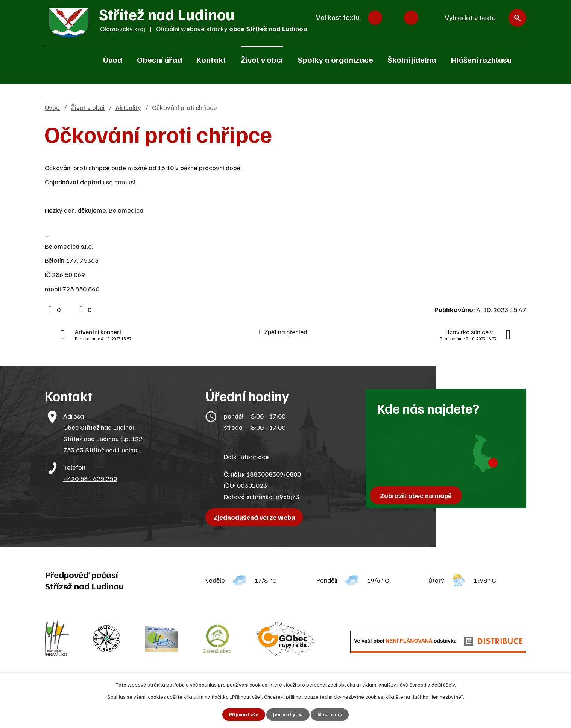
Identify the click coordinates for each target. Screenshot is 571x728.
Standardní (393, 18)
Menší (375, 18)
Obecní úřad (159, 59)
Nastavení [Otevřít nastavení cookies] (331, 714)
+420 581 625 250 (90, 478)
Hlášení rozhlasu (481, 59)
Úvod (113, 59)
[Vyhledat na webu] (482, 18)
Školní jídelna (412, 59)
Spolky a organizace (335, 59)
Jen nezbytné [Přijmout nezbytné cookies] (288, 714)
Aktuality (128, 107)
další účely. (444, 684)
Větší (411, 18)
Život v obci (262, 59)
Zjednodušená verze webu (256, 517)
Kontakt (211, 59)
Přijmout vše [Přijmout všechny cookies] (242, 714)
